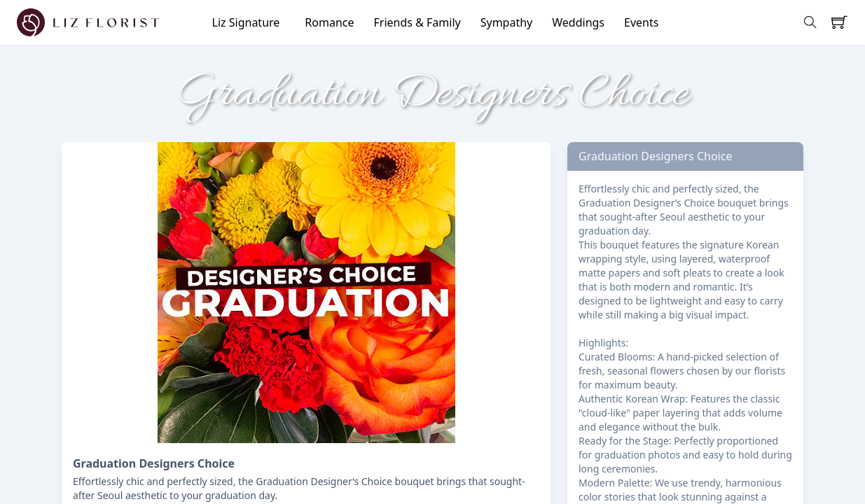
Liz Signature (246, 22)
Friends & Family (417, 22)
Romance (329, 22)
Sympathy (507, 22)
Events (641, 22)
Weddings (578, 22)
